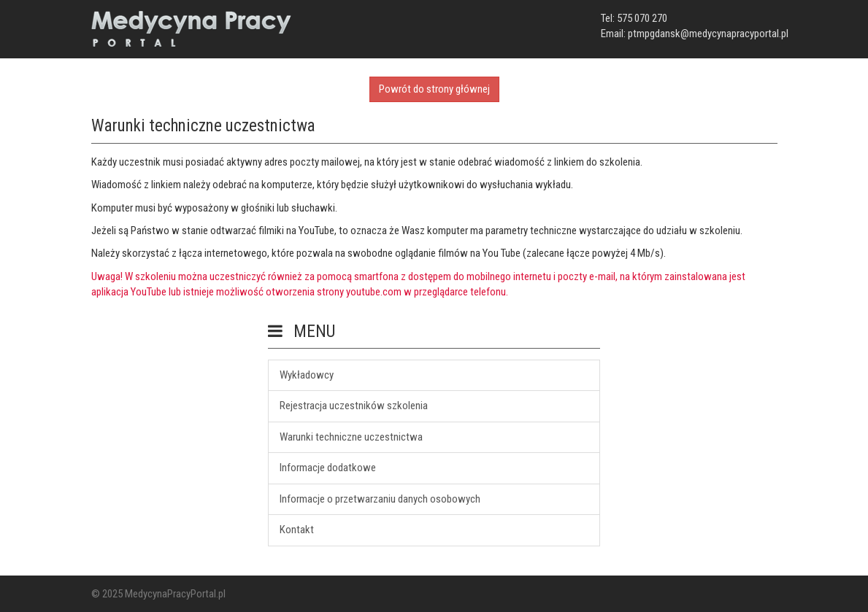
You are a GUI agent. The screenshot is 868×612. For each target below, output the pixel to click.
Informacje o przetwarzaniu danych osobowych (380, 499)
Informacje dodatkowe (328, 468)
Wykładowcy (307, 375)
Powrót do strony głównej (434, 89)
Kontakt (297, 530)
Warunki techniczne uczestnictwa (351, 437)
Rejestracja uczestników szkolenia (354, 406)
